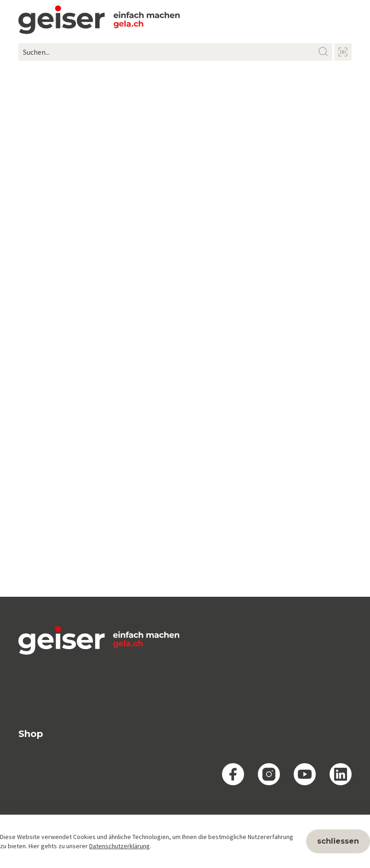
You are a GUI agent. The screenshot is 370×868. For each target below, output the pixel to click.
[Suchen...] (175, 52)
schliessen (338, 841)
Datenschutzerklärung (120, 846)
